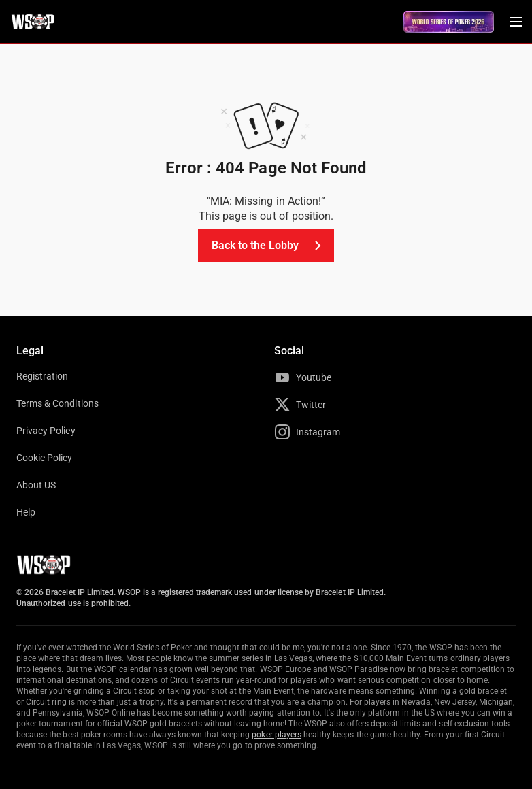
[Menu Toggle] (516, 22)
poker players (277, 735)
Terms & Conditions (57, 403)
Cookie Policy (45, 458)
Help (26, 512)
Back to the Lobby (269, 246)
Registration (42, 376)
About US (36, 485)
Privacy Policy (46, 431)
